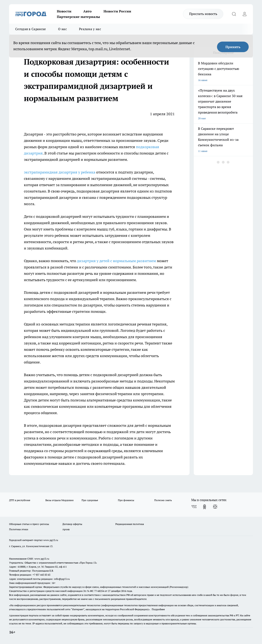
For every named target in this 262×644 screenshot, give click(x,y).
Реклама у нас (90, 29)
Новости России (117, 11)
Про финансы (126, 500)
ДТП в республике (20, 500)
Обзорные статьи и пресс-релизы (29, 524)
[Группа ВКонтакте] (194, 507)
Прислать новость (203, 14)
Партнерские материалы (78, 17)
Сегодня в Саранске (31, 29)
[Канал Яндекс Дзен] (215, 507)
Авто (87, 11)
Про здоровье (90, 500)
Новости (64, 11)
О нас (62, 29)
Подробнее (158, 609)
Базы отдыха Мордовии (59, 500)
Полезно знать (163, 500)
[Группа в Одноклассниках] (205, 507)
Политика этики (19, 529)
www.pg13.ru (51, 540)
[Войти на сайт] (244, 14)
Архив (66, 529)
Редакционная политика (130, 524)
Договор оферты (72, 524)
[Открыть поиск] (234, 14)
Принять (233, 47)
